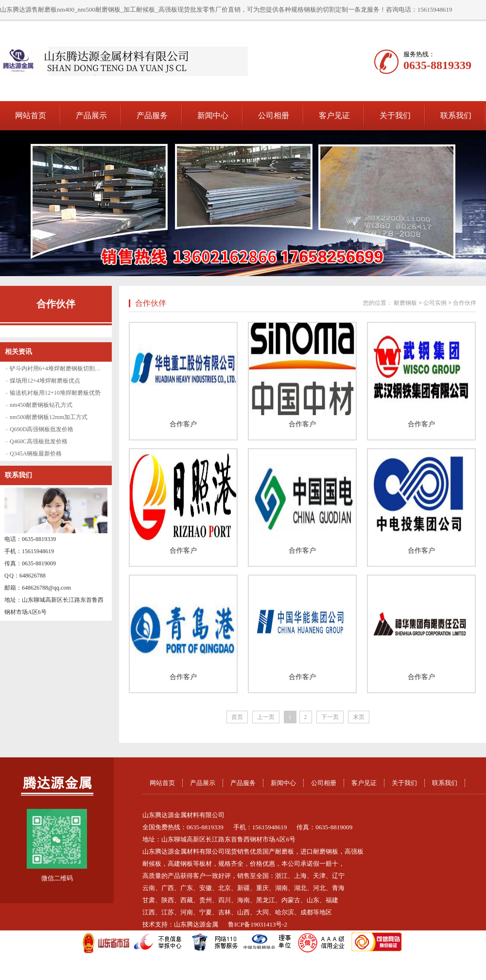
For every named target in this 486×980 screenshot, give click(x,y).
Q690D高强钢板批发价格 (42, 429)
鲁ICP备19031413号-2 (258, 924)
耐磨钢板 (405, 303)
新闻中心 (213, 115)
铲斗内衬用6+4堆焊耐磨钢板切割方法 (58, 368)
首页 (237, 717)
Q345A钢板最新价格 (36, 454)
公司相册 (274, 115)
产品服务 (152, 115)
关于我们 (395, 115)
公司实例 (435, 303)
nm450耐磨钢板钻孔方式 (41, 405)
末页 (359, 717)
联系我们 (456, 115)
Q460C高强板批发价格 (39, 441)
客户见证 (334, 115)
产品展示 (91, 115)
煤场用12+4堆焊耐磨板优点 (45, 381)
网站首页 (31, 115)
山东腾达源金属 (196, 924)
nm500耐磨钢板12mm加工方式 (49, 417)
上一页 (266, 717)
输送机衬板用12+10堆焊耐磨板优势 (55, 393)
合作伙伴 (56, 304)
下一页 (330, 717)
